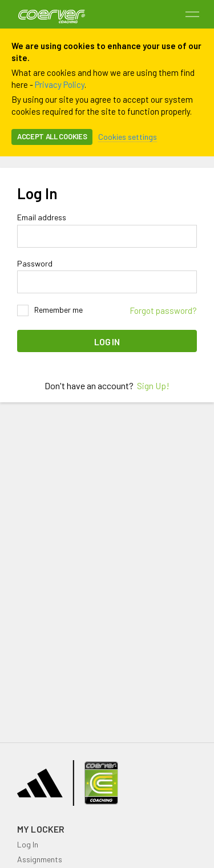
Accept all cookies (52, 136)
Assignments (40, 859)
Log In (107, 342)
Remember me (50, 310)
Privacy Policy (60, 84)
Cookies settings (128, 137)
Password (35, 264)
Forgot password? (163, 310)
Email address (42, 217)
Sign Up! (153, 385)
